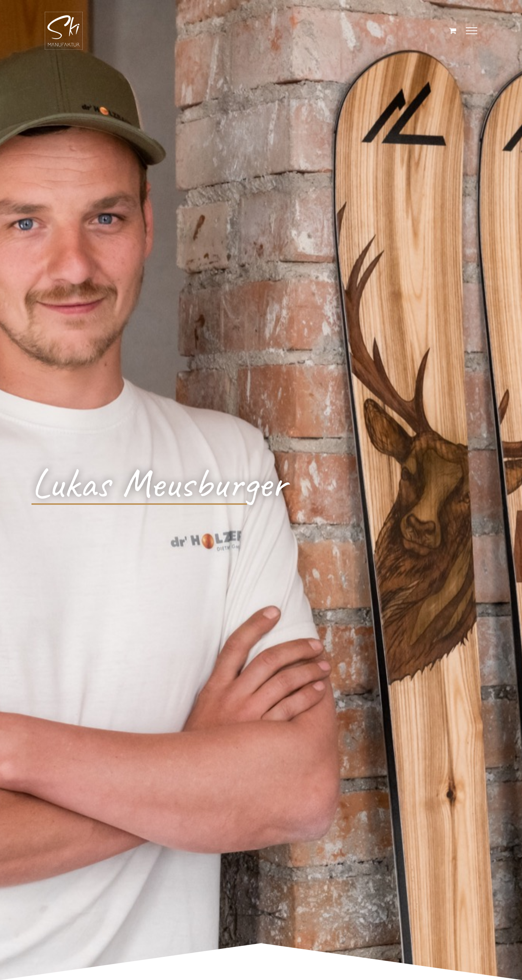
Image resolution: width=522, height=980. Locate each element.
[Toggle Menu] (472, 31)
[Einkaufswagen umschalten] (453, 31)
